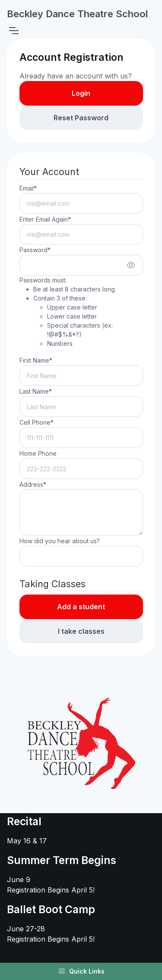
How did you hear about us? (60, 541)
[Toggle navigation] (13, 31)
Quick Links (81, 971)
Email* (28, 188)
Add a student (81, 607)
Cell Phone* (37, 422)
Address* (33, 484)
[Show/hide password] (131, 265)
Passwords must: (81, 312)
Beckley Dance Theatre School (77, 14)
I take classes (81, 631)
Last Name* (36, 391)
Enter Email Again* (45, 219)
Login (81, 93)
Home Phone (38, 453)
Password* (35, 250)
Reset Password (81, 118)
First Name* (36, 360)
